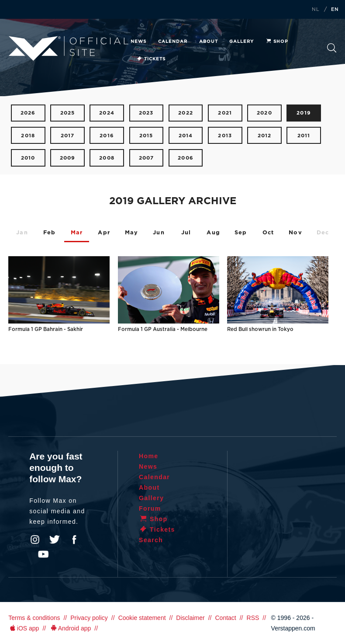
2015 (146, 136)
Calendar (173, 42)
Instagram (35, 540)
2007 (147, 158)
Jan (22, 233)
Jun (159, 233)
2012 (265, 136)
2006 (186, 158)
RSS (253, 618)
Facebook (74, 540)
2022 (186, 113)
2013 (225, 136)
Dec (323, 233)
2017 (68, 136)
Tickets (151, 59)
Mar (77, 233)
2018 (28, 136)
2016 (107, 136)
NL (316, 10)
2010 (28, 158)
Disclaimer (190, 618)
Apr (104, 233)
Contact (225, 618)
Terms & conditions (34, 618)
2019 (304, 113)
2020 (264, 113)
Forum (150, 508)
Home (149, 456)
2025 (68, 113)
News (138, 42)
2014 (186, 136)
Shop (277, 42)
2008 (107, 158)
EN (335, 10)
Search (332, 48)
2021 (225, 113)
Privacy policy (89, 618)
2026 (28, 113)
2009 (68, 158)
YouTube (43, 554)
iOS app (24, 628)
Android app (70, 628)
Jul (186, 233)
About (209, 42)
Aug (213, 233)
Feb (50, 233)
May (132, 233)
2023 (146, 113)
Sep (241, 233)
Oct (268, 233)
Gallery (241, 42)
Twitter (55, 540)
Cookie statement (142, 618)
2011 (304, 136)
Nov (295, 233)
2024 (107, 113)
